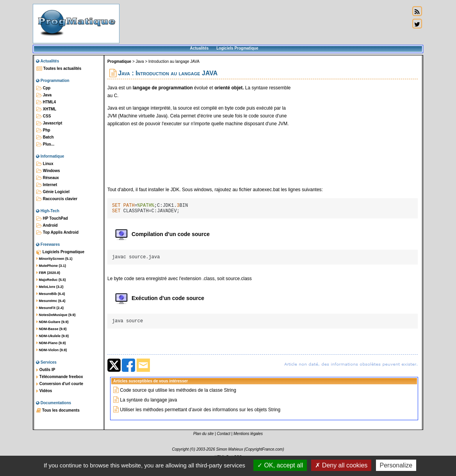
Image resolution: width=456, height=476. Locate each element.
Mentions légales (248, 441)
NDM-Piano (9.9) (51, 343)
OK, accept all (280, 465)
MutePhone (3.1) (51, 266)
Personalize (396, 465)
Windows (48, 171)
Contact (223, 441)
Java (44, 95)
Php (43, 130)
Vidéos (44, 391)
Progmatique (119, 61)
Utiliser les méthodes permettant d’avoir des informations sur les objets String (200, 417)
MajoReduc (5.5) (51, 280)
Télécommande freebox (60, 377)
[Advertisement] (265, 23)
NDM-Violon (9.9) (52, 350)
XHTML (46, 109)
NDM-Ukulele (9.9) (53, 336)
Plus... (45, 144)
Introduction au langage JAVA (174, 61)
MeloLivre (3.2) (50, 287)
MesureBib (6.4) (51, 294)
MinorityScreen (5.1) (54, 259)
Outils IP (46, 370)
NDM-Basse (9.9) (52, 329)
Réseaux (48, 178)
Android (47, 226)
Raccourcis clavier (57, 199)
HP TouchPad (52, 218)
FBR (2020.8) (48, 273)
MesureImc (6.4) (51, 301)
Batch (45, 137)
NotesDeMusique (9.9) (56, 315)
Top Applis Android (57, 233)
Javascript (49, 123)
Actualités (199, 48)
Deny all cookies (341, 465)
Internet (47, 185)
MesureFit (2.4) (50, 308)
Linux (45, 164)
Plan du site (203, 441)
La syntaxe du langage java (148, 407)
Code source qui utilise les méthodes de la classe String (178, 397)
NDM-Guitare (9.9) (53, 322)
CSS (44, 116)
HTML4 (46, 102)
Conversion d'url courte (60, 384)
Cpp (43, 88)
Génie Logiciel (53, 192)
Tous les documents (58, 410)
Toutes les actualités (59, 69)
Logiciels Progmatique (237, 48)
